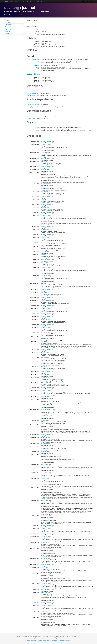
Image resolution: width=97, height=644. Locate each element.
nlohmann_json (35, 93)
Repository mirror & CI (46, 141)
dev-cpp (29, 91)
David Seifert (44, 293)
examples (37, 66)
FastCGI (44, 640)
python (37, 67)
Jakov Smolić (44, 352)
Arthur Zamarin (44, 179)
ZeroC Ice (57, 640)
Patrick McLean (44, 144)
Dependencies (14, 25)
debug (37, 61)
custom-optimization (34, 60)
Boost (52, 640)
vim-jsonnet (34, 116)
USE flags (14, 22)
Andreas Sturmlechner (46, 300)
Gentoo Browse (87, 2)
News (11, 1)
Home (7, 1)
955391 (37, 129)
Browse (17, 1)
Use (27, 1)
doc (38, 64)
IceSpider (68, 640)
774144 (37, 127)
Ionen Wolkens (44, 173)
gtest (33, 91)
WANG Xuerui (44, 152)
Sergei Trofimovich (45, 455)
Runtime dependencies (14, 27)
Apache (40, 640)
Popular (22, 1)
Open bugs (14, 31)
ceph (34, 118)
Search (32, 1)
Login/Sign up (39, 1)
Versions (14, 20)
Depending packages (14, 29)
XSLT (49, 640)
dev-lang (12, 8)
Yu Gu (42, 283)
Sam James (43, 200)
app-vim (29, 116)
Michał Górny (44, 229)
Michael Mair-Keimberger (46, 409)
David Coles (43, 621)
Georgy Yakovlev (45, 378)
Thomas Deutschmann (46, 483)
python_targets (34, 74)
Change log (14, 33)
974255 (37, 131)
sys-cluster (29, 118)
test (38, 69)
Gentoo (29, 640)
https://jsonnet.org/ (19, 15)
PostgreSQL (34, 640)
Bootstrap (62, 640)
